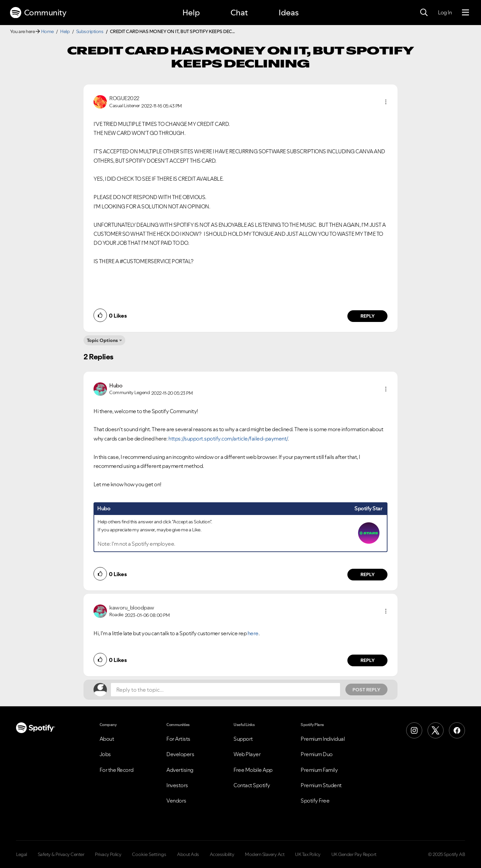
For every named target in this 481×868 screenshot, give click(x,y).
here (253, 633)
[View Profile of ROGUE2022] (124, 98)
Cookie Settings (149, 854)
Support (243, 739)
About (107, 739)
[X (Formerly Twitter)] (436, 730)
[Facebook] (457, 730)
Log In (445, 12)
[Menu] (465, 13)
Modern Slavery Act (265, 854)
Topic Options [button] (102, 340)
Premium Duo (317, 754)
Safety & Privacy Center (61, 854)
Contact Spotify (252, 785)
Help (191, 13)
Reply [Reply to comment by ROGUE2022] (368, 316)
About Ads (188, 854)
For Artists (178, 739)
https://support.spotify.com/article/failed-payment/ (228, 439)
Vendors (176, 801)
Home (47, 31)
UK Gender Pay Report (354, 854)
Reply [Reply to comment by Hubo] (368, 574)
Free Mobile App (253, 770)
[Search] (424, 13)
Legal (22, 854)
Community (38, 13)
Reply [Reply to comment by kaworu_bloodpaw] (368, 660)
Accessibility (222, 854)
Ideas (289, 13)
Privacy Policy (108, 854)
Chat (239, 13)
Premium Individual (323, 739)
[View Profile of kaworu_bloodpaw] (132, 607)
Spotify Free (315, 801)
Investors (177, 785)
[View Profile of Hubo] (116, 385)
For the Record (117, 770)
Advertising (180, 770)
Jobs (105, 754)
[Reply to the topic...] (225, 690)
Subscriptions (90, 31)
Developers (180, 754)
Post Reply (366, 690)
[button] (386, 102)
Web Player (247, 754)
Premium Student (321, 785)
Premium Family (319, 770)
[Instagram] (414, 730)
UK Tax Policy (308, 854)
